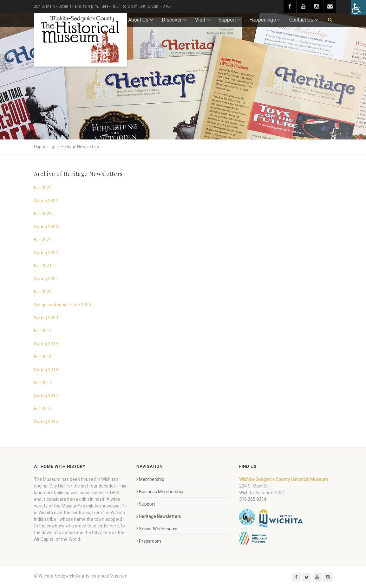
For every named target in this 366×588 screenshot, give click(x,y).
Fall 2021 (43, 266)
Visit (200, 20)
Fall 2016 (43, 409)
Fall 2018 (43, 357)
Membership (150, 479)
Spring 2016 (46, 422)
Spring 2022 (46, 253)
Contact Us (301, 20)
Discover (172, 20)
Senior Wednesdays (157, 529)
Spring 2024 (46, 201)
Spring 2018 (46, 370)
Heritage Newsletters (159, 516)
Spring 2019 (46, 344)
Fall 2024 (43, 188)
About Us (138, 20)
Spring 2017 (46, 396)
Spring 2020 (46, 318)
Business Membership (160, 492)
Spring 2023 (46, 227)
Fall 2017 (43, 383)
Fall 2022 (43, 240)
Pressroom (149, 541)
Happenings (263, 20)
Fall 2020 (43, 292)
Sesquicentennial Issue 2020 (62, 305)
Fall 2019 (43, 331)
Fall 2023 (43, 214)
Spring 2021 (46, 279)
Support (227, 20)
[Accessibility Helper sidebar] (358, 8)
